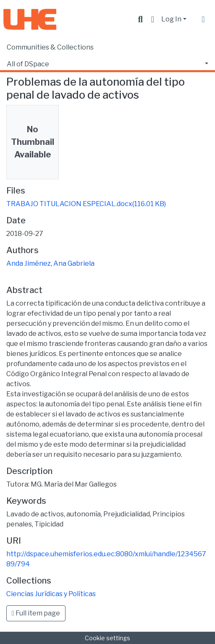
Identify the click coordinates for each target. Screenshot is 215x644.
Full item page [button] (36, 613)
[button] (153, 19)
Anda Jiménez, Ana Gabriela (50, 263)
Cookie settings (107, 638)
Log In (171, 19)
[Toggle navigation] (203, 19)
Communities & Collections (50, 47)
